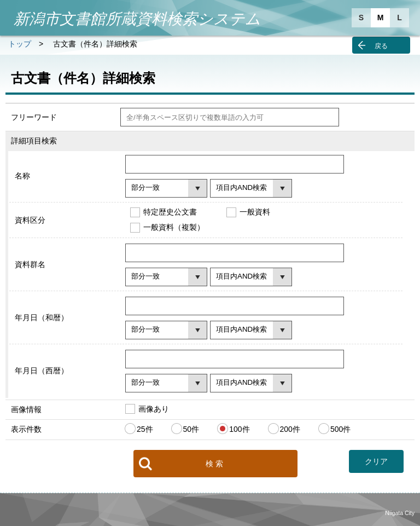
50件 (191, 429)
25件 (145, 429)
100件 (239, 429)
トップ (20, 44)
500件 (340, 429)
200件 (290, 429)
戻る (381, 46)
